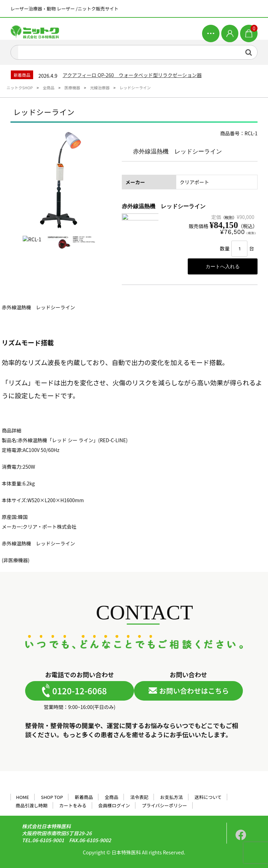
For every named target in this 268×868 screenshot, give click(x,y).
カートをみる (73, 805)
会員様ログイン (114, 805)
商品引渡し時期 (32, 805)
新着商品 (84, 797)
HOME (23, 797)
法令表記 (139, 797)
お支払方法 (172, 797)
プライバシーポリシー (164, 805)
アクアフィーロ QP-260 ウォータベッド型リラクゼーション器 (132, 75)
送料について (208, 797)
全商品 (111, 797)
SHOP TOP (52, 797)
